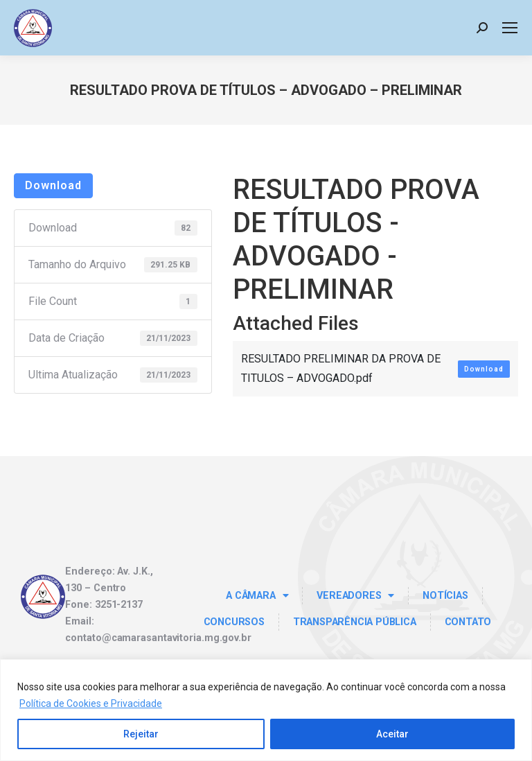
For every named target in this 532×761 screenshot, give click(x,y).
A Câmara (257, 595)
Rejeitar (141, 734)
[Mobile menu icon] (510, 28)
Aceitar (392, 734)
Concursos (234, 622)
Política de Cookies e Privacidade (91, 703)
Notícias (445, 596)
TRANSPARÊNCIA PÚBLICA (355, 622)
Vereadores (355, 595)
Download (53, 185)
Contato (468, 622)
